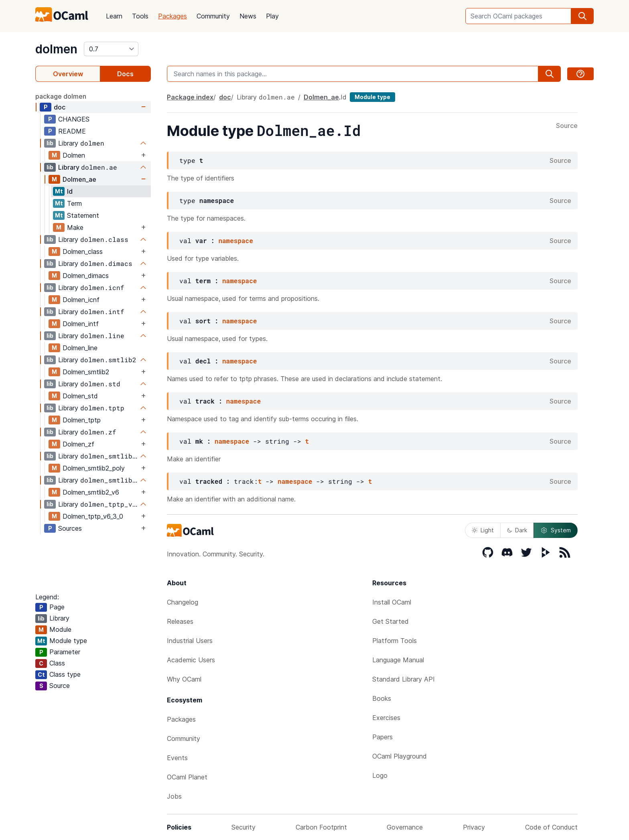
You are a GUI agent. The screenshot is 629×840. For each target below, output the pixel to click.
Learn (114, 16)
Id (70, 191)
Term (74, 203)
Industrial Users (190, 641)
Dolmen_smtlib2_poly (94, 468)
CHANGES (74, 119)
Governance (405, 827)
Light (483, 530)
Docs (125, 74)
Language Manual (398, 660)
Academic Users (191, 660)
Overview (68, 74)
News (248, 16)
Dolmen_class (83, 252)
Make (75, 227)
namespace (235, 240)
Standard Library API (404, 679)
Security (243, 827)
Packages (172, 16)
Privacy (474, 827)
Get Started (391, 621)
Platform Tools (395, 641)
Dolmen (74, 155)
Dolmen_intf (81, 324)
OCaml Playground (400, 756)
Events (177, 758)
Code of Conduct (551, 827)
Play (272, 16)
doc (60, 107)
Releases (180, 621)
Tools (140, 16)
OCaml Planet (187, 777)
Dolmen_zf (78, 444)
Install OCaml (392, 602)
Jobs (174, 796)
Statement (83, 215)
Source (567, 126)
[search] (582, 16)
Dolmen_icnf (81, 300)
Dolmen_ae (79, 179)
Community (213, 16)
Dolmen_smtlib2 (86, 372)
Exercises (386, 718)
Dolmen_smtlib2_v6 (91, 492)
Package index (190, 97)
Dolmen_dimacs (86, 276)
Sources (70, 528)
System (556, 530)
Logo (380, 775)
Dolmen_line (80, 348)
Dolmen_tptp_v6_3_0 (93, 516)
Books (382, 698)
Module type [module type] (372, 97)
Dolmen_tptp (82, 420)
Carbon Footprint (321, 827)
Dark (517, 530)
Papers (382, 737)
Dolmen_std (80, 396)
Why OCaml (184, 679)
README (72, 131)
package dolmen (61, 96)
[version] (111, 49)
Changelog (183, 602)
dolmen (56, 49)
